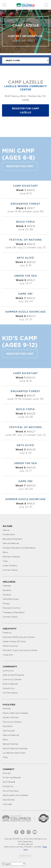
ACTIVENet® (9, 782)
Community (8, 671)
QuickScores (9, 800)
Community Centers (12, 679)
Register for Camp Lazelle (26, 110)
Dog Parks (8, 726)
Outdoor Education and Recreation (19, 548)
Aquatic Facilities (11, 717)
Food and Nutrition (12, 608)
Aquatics (7, 590)
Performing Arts (10, 646)
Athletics (7, 595)
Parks (5, 552)
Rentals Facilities (10, 744)
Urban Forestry (10, 565)
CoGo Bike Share (11, 599)
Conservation (9, 534)
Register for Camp (20, 166)
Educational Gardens (12, 539)
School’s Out (9, 688)
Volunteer (7, 804)
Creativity (7, 633)
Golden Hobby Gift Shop (14, 641)
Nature (6, 530)
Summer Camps (10, 570)
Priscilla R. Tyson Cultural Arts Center (20, 650)
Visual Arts (8, 655)
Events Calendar (10, 684)
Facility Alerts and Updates (15, 713)
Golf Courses (9, 731)
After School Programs (13, 675)
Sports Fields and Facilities (15, 748)
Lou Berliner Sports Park (14, 753)
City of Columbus (11, 791)
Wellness (7, 586)
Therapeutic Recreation (14, 612)
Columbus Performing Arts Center (19, 637)
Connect (7, 773)
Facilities (7, 708)
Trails (5, 561)
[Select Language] (14, 864)
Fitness (6, 604)
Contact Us (8, 786)
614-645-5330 (25, 41)
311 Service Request (12, 777)
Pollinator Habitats (11, 557)
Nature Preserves (11, 543)
